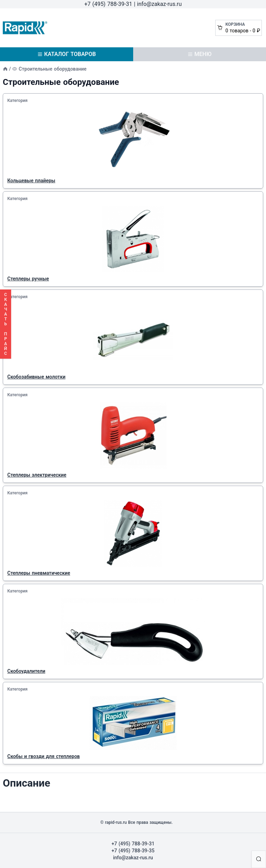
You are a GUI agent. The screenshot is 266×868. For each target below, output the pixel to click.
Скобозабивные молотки (36, 377)
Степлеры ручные (28, 279)
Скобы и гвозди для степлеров (44, 756)
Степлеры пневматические (39, 573)
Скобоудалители (26, 671)
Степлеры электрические (37, 475)
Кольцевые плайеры (31, 181)
